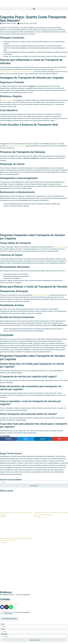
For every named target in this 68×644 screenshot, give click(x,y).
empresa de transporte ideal (16, 146)
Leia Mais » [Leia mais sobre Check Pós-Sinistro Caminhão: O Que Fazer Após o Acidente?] (4, 517)
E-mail (3, 629)
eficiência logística (7, 100)
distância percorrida (60, 247)
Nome (3, 624)
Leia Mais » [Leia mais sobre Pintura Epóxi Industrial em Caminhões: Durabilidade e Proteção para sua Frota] (4, 543)
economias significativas (41, 295)
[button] (34, 9)
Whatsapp (4, 634)
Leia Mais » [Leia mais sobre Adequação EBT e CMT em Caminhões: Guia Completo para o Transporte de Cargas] (38, 517)
